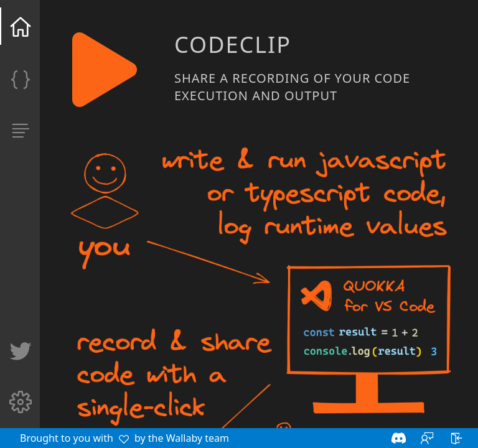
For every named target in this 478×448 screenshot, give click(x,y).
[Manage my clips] (21, 134)
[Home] (21, 30)
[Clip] (21, 82)
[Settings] (21, 406)
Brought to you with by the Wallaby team (124, 438)
